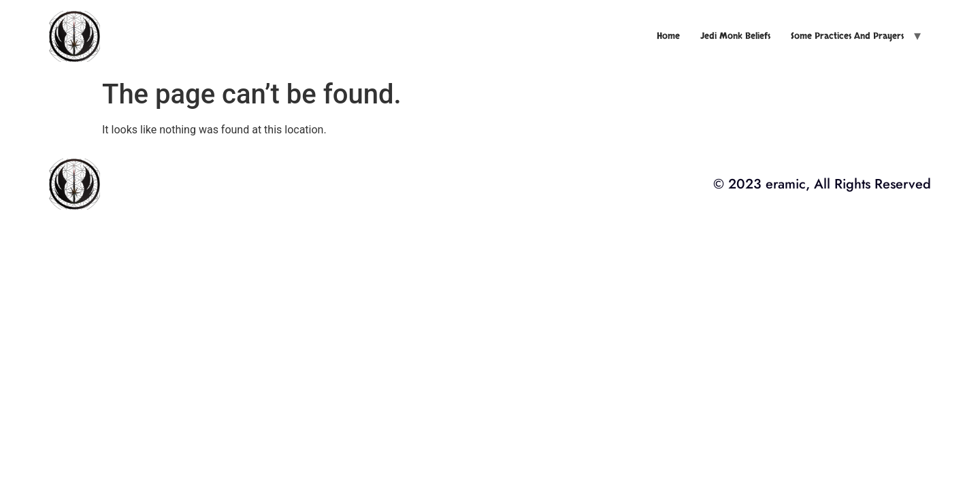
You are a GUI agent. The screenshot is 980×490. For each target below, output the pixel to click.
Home (668, 36)
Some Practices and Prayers (847, 36)
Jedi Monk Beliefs (735, 36)
